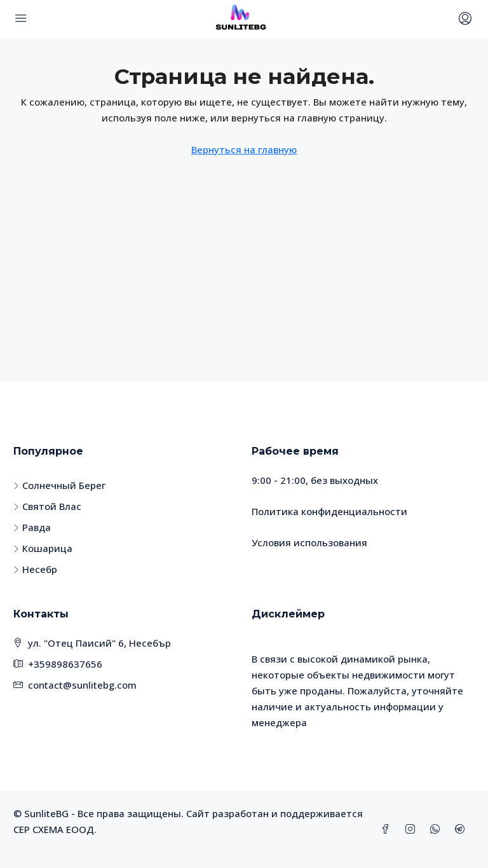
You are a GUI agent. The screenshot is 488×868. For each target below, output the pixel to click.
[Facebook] (388, 829)
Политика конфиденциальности (329, 511)
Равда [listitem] (32, 527)
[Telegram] (462, 829)
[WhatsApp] (437, 829)
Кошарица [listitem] (43, 548)
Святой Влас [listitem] (47, 506)
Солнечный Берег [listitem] (59, 485)
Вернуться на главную (244, 149)
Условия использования (309, 542)
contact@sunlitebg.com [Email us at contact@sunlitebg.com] (82, 685)
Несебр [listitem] (35, 569)
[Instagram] (413, 829)
